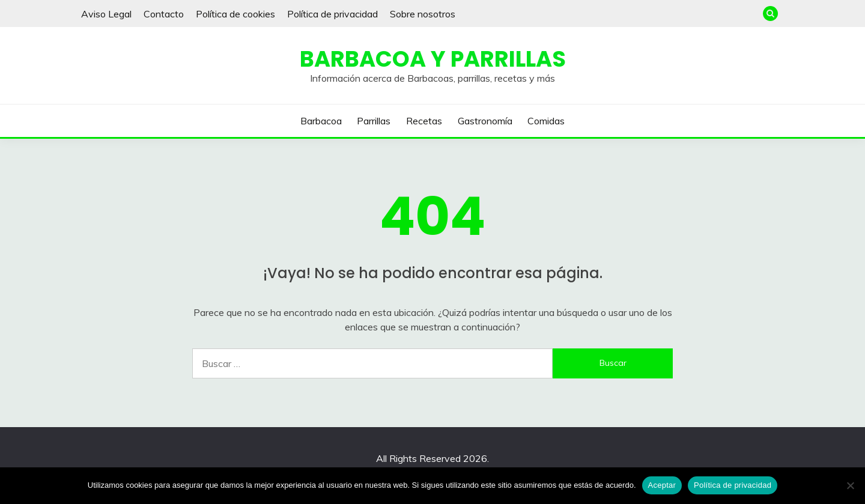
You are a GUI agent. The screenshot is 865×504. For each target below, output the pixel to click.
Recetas (424, 121)
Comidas (546, 121)
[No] (850, 485)
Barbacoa (321, 121)
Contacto (164, 14)
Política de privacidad (332, 14)
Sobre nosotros (423, 14)
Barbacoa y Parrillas (433, 59)
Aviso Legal (106, 14)
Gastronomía (485, 121)
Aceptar (662, 485)
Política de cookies (235, 14)
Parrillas (374, 121)
